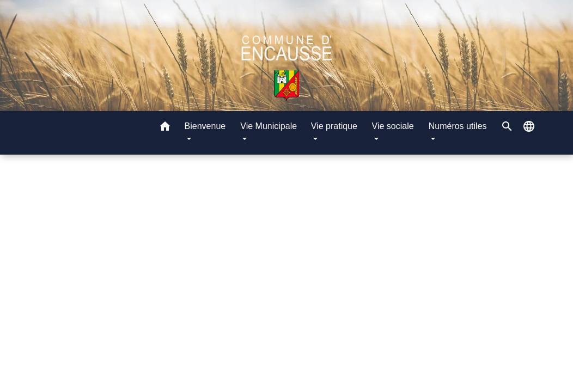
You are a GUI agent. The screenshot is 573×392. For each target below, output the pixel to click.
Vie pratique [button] (334, 126)
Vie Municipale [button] (269, 126)
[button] (165, 128)
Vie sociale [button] (393, 126)
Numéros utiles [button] (458, 126)
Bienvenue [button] (205, 126)
